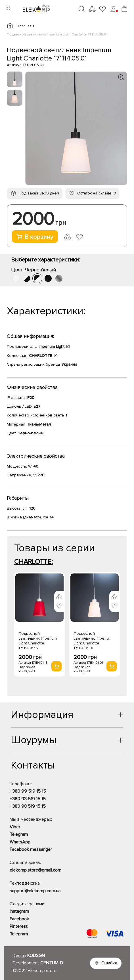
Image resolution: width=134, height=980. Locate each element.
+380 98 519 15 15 (28, 806)
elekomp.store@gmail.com (35, 870)
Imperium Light (52, 346)
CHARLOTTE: (33, 562)
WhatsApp (20, 842)
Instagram (19, 911)
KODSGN (36, 956)
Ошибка (109, 963)
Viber (15, 827)
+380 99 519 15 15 (28, 791)
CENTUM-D (52, 963)
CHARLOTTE (41, 356)
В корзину (35, 237)
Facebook (19, 919)
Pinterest (19, 926)
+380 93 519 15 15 (28, 799)
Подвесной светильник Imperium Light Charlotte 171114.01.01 (93, 641)
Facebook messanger (31, 849)
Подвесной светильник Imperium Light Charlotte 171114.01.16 (37, 641)
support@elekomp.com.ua (35, 891)
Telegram (19, 834)
